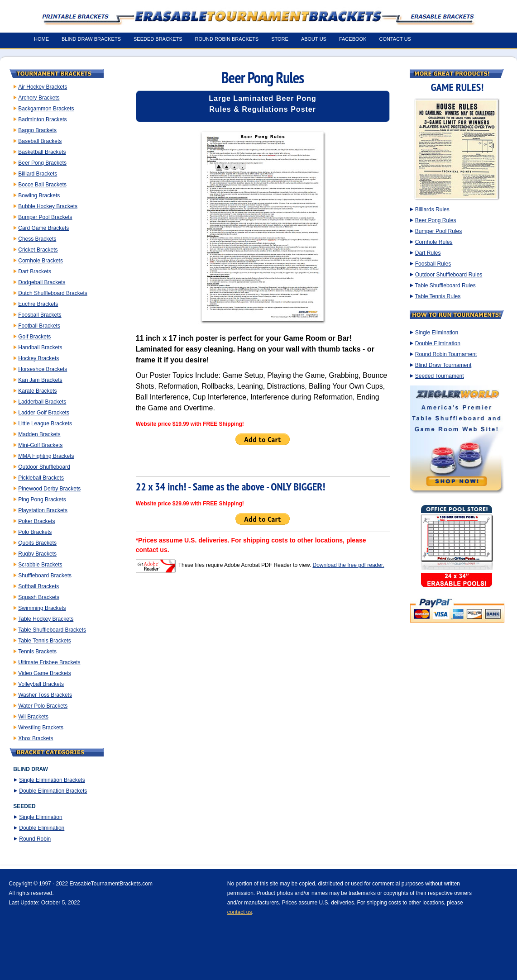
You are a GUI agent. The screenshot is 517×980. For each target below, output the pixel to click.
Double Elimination (42, 828)
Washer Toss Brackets (45, 695)
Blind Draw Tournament (443, 365)
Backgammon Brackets (46, 109)
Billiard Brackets (38, 174)
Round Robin (35, 839)
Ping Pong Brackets (42, 500)
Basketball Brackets (42, 152)
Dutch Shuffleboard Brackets (53, 293)
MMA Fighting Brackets (46, 456)
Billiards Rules (432, 209)
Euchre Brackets (38, 304)
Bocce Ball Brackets (42, 185)
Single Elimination (41, 817)
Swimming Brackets (42, 608)
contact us (240, 912)
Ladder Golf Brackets (44, 413)
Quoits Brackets (37, 543)
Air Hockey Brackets (43, 87)
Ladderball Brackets (42, 402)
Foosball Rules (433, 264)
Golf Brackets (34, 337)
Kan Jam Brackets (40, 380)
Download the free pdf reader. (348, 565)
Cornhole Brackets (41, 261)
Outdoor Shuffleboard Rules (449, 275)
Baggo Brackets (37, 130)
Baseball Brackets (40, 141)
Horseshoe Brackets (43, 369)
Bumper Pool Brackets (45, 217)
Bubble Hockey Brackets (48, 206)
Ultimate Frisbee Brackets (49, 662)
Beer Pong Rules (436, 220)
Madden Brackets (39, 434)
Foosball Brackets (40, 315)
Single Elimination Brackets (52, 780)
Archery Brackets (39, 98)
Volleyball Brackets (41, 684)
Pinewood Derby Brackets (49, 489)
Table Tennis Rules (438, 296)
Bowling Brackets (39, 195)
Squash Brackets (39, 597)
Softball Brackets (38, 586)
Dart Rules (428, 253)
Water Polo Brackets (43, 706)
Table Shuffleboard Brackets (52, 630)
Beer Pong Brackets (42, 163)
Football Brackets (39, 326)
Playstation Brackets (43, 510)
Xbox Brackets (36, 738)
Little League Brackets (45, 423)
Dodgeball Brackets (42, 282)
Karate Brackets (37, 391)
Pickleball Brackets (41, 478)
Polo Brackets (35, 532)
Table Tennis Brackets (45, 641)
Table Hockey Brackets (46, 619)
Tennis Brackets (37, 652)
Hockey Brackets (38, 358)
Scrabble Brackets (40, 565)
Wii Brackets (33, 717)
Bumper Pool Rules (438, 231)
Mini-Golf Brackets (40, 445)
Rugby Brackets (37, 554)
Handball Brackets (40, 347)
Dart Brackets (35, 271)
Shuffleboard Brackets (45, 576)
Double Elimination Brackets (53, 791)
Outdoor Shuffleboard (44, 467)
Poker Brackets (36, 521)
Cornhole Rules (434, 242)
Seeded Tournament (440, 376)
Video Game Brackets (45, 673)
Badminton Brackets (42, 119)
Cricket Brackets (38, 250)
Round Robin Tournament (446, 354)
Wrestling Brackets (41, 728)
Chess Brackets (37, 239)
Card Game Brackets (43, 228)
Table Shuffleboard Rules (445, 285)
